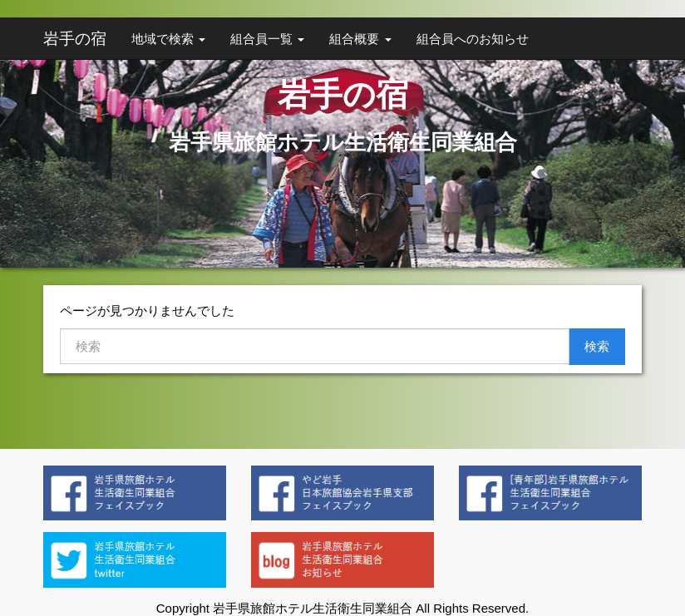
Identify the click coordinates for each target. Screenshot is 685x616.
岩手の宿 (75, 39)
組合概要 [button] (360, 39)
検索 (597, 346)
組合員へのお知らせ (473, 39)
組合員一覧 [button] (267, 39)
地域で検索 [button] (168, 39)
